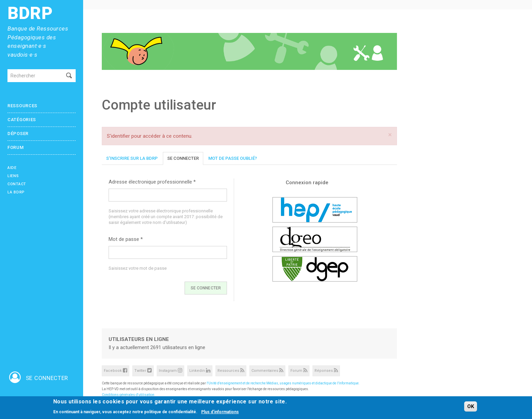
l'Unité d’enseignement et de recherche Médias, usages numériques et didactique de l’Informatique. (283, 383)
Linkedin (200, 370)
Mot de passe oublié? (233, 158)
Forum (16, 147)
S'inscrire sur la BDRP (132, 158)
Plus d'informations (220, 412)
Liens (13, 176)
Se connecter (183, 158)
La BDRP (16, 192)
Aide (12, 168)
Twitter (143, 370)
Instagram (170, 370)
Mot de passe (126, 239)
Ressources (22, 106)
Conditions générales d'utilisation (128, 395)
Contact (17, 184)
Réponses (326, 370)
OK (471, 407)
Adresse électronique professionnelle (152, 182)
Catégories (22, 120)
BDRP (30, 13)
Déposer (18, 134)
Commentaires (267, 370)
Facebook (116, 370)
